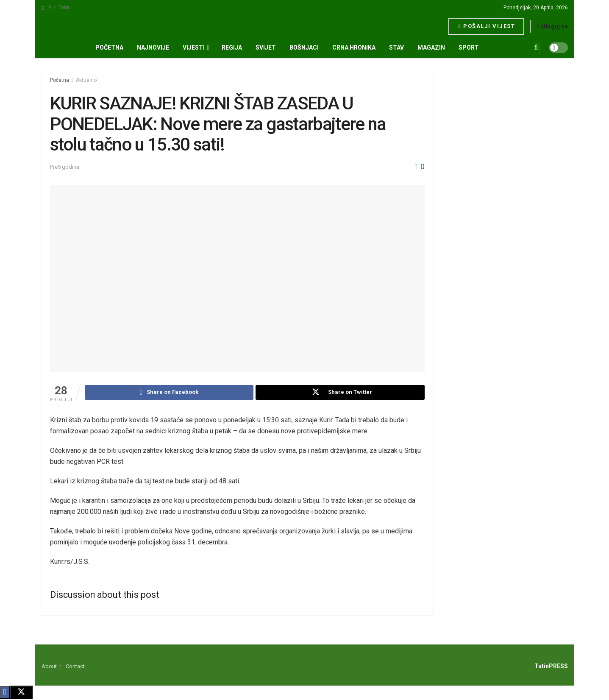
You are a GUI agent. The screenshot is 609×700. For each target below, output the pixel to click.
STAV (396, 47)
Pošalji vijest (486, 26)
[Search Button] (536, 47)
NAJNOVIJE (153, 47)
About (49, 668)
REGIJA (232, 47)
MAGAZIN (431, 47)
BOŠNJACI (304, 47)
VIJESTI (194, 47)
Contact (75, 668)
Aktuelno (86, 80)
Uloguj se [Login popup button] (552, 26)
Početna (109, 47)
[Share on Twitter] (340, 393)
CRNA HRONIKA (354, 47)
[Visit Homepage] (71, 26)
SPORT (469, 47)
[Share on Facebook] (169, 393)
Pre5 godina (65, 167)
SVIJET (266, 47)
